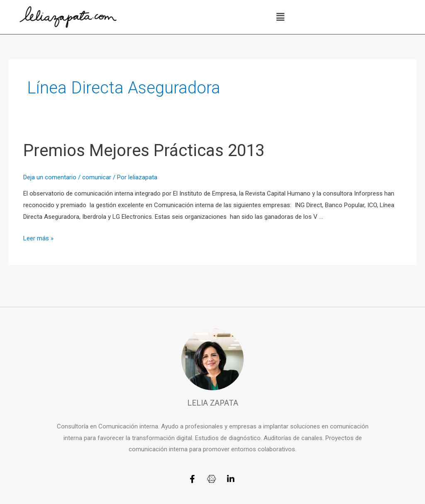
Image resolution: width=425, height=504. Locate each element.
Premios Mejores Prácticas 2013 (144, 150)
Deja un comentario (50, 177)
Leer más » (38, 238)
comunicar (97, 177)
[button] (281, 17)
